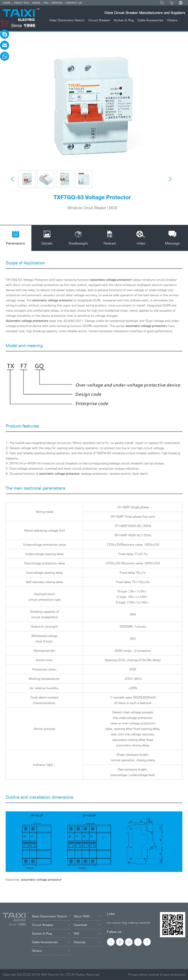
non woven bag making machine (128, 923)
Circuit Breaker (99, 20)
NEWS (36, 3)
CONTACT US (74, 3)
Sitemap (87, 942)
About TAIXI (87, 916)
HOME (7, 3)
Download (87, 925)
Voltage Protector (36, 280)
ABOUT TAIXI (21, 3)
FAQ (46, 3)
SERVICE (57, 3)
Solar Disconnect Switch (67, 20)
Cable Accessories (150, 20)
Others (172, 20)
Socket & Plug (124, 20)
